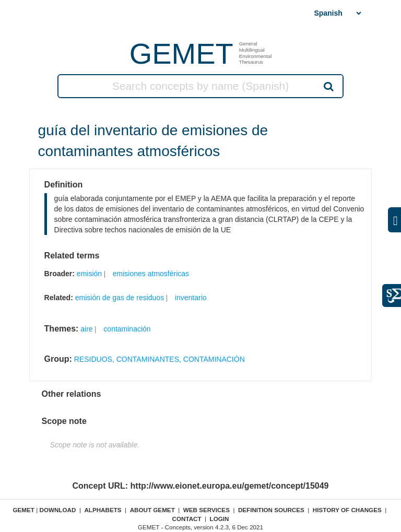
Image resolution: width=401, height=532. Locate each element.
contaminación (127, 329)
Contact (186, 519)
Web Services (207, 510)
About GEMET (152, 510)
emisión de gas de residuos (120, 298)
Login (220, 519)
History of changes (347, 510)
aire (86, 329)
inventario (191, 298)
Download (57, 510)
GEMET (181, 54)
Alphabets (103, 510)
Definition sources (271, 510)
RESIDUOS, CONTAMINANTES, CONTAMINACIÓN (160, 359)
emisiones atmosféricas (151, 274)
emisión (89, 274)
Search (328, 86)
